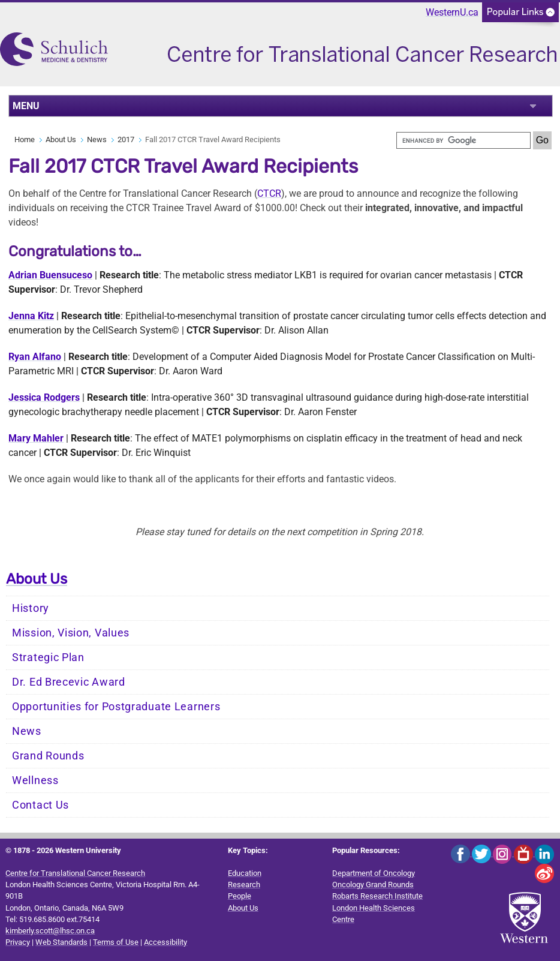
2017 (126, 139)
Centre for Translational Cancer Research (75, 873)
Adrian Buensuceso (50, 275)
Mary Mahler (36, 438)
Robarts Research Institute (377, 896)
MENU (26, 106)
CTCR (269, 193)
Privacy (18, 942)
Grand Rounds (48, 756)
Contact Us (40, 805)
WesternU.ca (452, 12)
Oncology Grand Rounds (373, 885)
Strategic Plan (48, 657)
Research (244, 885)
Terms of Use (116, 942)
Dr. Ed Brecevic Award (69, 682)
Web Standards (61, 942)
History (31, 608)
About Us (61, 139)
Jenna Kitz (31, 316)
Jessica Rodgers (44, 397)
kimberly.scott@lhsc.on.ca (50, 931)
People (240, 896)
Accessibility (165, 942)
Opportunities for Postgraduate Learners (116, 707)
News (97, 139)
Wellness (35, 780)
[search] (463, 140)
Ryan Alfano (35, 357)
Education (245, 873)
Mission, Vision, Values (71, 633)
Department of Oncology (374, 873)
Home (25, 139)
